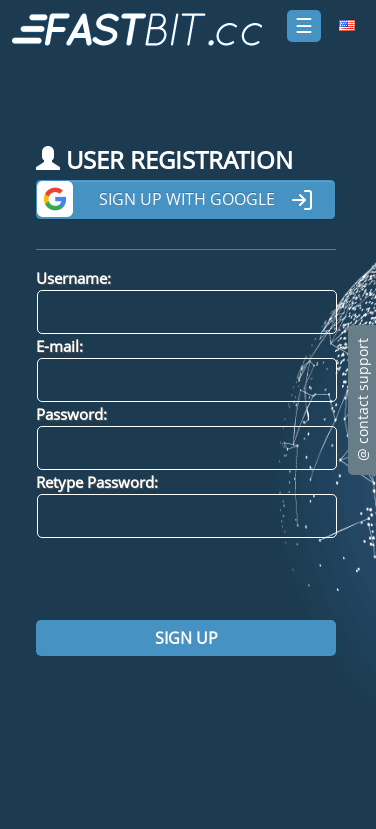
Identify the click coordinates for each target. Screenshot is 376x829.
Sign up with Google (206, 200)
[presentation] (188, 579)
